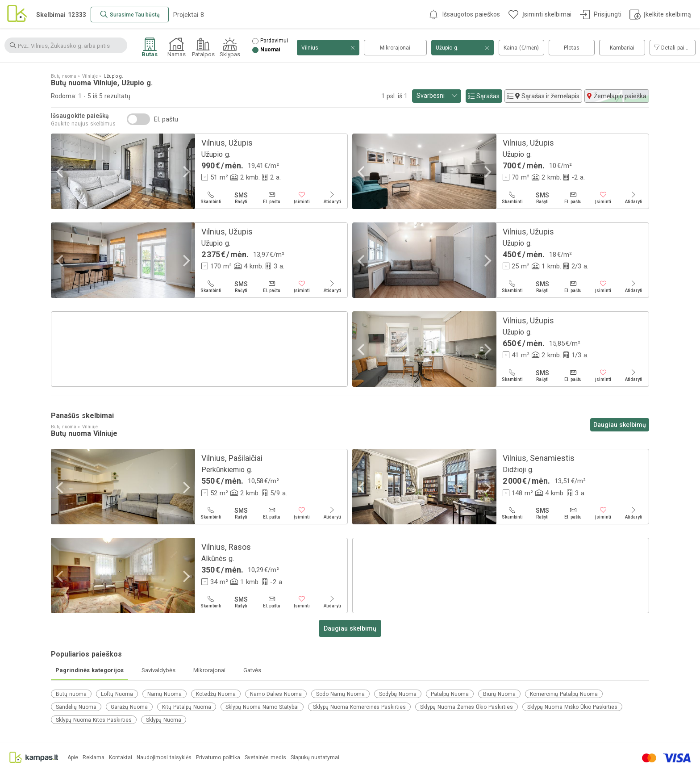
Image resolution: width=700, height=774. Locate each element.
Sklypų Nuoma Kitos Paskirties (94, 720)
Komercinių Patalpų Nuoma (564, 694)
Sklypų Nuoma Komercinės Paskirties (359, 707)
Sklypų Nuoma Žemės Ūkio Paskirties (467, 707)
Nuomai (270, 50)
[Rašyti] (241, 198)
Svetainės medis (265, 758)
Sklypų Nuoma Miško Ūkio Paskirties (572, 707)
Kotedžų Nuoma (216, 694)
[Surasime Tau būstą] (130, 15)
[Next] (185, 172)
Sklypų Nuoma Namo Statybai (262, 707)
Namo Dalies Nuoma (276, 694)
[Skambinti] (211, 198)
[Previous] (61, 172)
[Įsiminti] (302, 198)
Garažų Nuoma (129, 707)
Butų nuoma (71, 694)
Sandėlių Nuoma (76, 707)
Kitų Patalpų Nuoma (187, 707)
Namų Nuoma (165, 694)
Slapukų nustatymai (315, 758)
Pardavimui (274, 41)
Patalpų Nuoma (450, 694)
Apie (73, 758)
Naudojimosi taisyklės (164, 758)
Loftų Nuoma (117, 694)
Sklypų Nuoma (164, 720)
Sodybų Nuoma (398, 694)
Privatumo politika (218, 758)
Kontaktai (121, 758)
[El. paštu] (271, 198)
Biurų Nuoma (499, 694)
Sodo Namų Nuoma (340, 694)
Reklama (94, 758)
